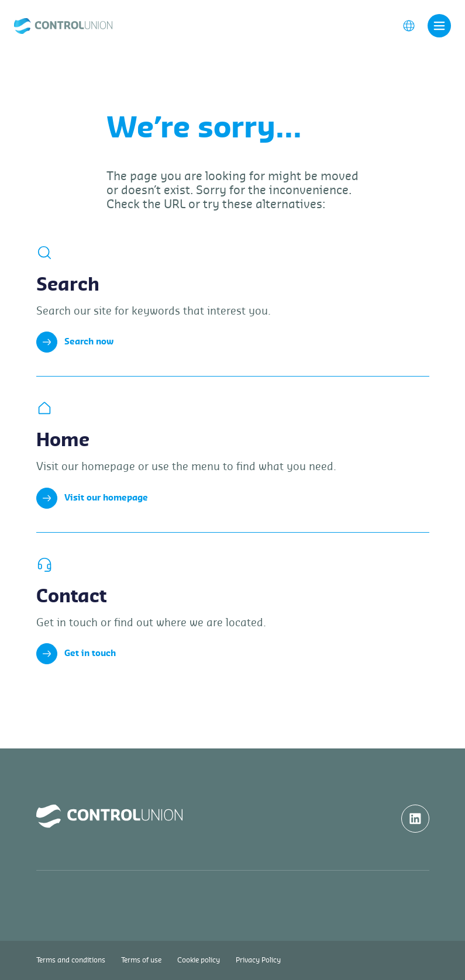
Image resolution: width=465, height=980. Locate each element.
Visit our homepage (92, 498)
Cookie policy (199, 960)
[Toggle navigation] (439, 26)
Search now (75, 342)
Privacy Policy (258, 960)
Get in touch (76, 654)
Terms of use (141, 960)
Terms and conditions (71, 960)
